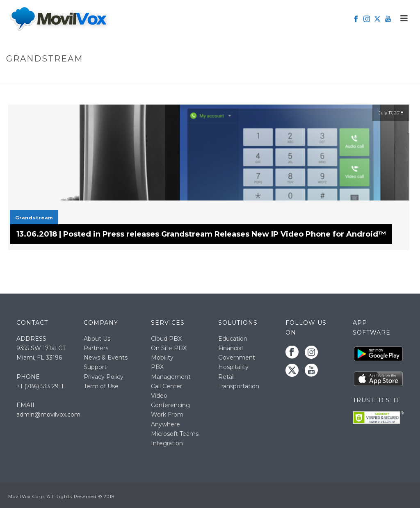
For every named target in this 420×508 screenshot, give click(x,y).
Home (353, 76)
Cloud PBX (166, 339)
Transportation (239, 386)
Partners (96, 348)
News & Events (106, 358)
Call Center (167, 386)
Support (95, 367)
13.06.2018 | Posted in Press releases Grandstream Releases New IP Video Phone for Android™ (201, 234)
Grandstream (34, 218)
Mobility (162, 358)
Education (233, 339)
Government (237, 358)
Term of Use (101, 386)
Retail (226, 377)
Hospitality (233, 367)
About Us (97, 339)
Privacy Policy (104, 377)
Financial (231, 348)
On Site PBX (169, 348)
